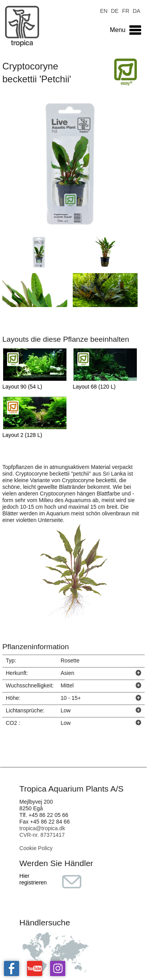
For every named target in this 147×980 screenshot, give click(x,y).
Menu (118, 30)
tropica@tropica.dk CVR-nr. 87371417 (42, 832)
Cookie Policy (36, 848)
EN (104, 10)
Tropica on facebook (12, 968)
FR (126, 10)
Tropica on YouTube (35, 968)
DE (115, 10)
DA (136, 10)
